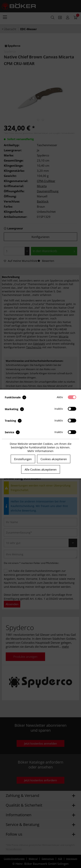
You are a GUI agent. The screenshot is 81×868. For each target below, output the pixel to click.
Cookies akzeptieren (54, 459)
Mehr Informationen (40, 451)
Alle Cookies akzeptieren (41, 469)
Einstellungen (23, 459)
